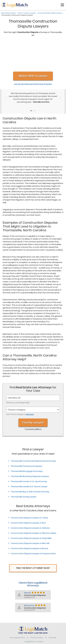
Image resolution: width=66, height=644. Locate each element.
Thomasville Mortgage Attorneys (27, 444)
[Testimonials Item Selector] (31, 83)
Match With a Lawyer (33, 48)
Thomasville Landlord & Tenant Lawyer (29, 459)
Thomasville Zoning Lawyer (24, 469)
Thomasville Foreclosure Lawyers (27, 438)
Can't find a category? (20, 387)
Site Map (53, 610)
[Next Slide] (60, 71)
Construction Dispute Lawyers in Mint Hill (30, 516)
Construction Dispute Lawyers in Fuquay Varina (33, 526)
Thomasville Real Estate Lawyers (50, 13)
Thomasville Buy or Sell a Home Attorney (30, 464)
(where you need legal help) (18, 375)
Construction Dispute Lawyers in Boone (29, 521)
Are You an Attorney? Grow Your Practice (33, 56)
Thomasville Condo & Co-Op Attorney (29, 454)
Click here (30, 387)
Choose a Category (16, 382)
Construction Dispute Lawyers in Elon (28, 495)
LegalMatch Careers (34, 614)
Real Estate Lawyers (9, 13)
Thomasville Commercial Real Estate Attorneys (33, 433)
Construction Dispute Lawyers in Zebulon (30, 500)
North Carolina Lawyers (27, 13)
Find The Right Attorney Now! (33, 540)
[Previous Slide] (6, 71)
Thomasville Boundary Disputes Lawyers (30, 449)
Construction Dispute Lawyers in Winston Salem (33, 505)
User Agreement (17, 610)
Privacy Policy (37, 610)
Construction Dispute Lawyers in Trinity (29, 490)
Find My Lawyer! (33, 395)
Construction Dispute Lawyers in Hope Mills (31, 511)
